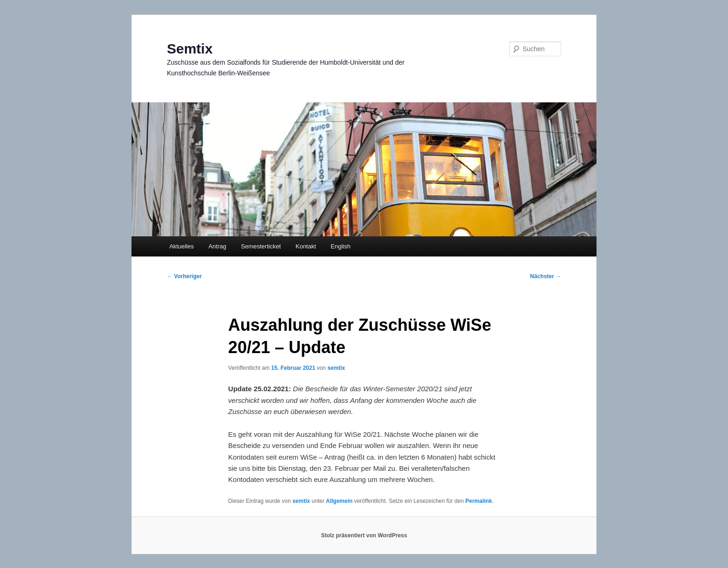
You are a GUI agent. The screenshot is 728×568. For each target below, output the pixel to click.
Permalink (479, 501)
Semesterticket (261, 246)
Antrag (217, 246)
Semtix (190, 49)
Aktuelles (182, 246)
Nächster (546, 276)
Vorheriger (184, 276)
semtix (336, 368)
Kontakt (306, 246)
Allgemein (339, 501)
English (341, 246)
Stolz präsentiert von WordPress (364, 535)
